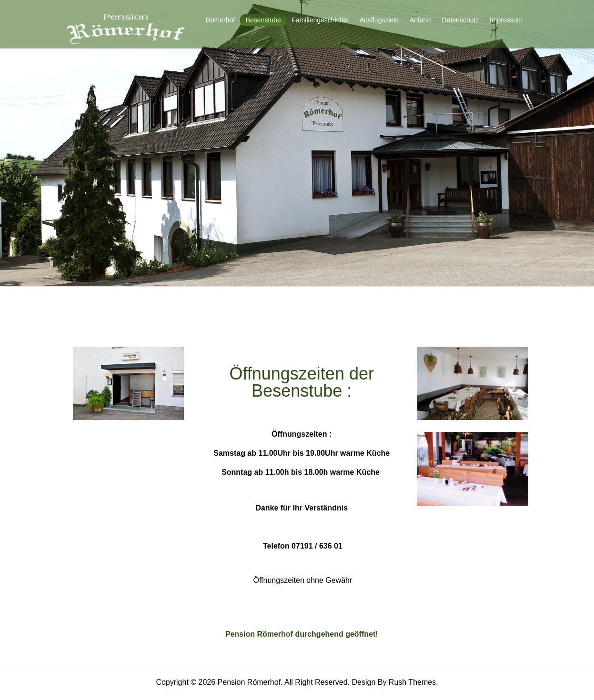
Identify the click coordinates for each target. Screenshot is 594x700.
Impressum (506, 20)
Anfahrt (420, 20)
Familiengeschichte (320, 20)
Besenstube (263, 20)
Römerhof (220, 20)
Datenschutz (461, 20)
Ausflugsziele (379, 20)
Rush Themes (412, 682)
